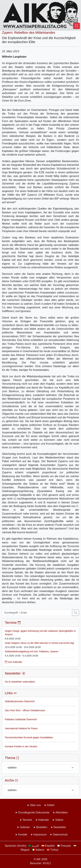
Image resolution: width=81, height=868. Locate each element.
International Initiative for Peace (21, 728)
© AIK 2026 (40, 859)
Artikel (51, 805)
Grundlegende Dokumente (34, 812)
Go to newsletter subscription (20, 682)
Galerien (25, 827)
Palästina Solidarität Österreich (21, 719)
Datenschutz (60, 835)
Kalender (44, 820)
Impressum (40, 835)
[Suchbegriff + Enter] (37, 613)
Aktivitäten (62, 812)
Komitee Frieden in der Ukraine (21, 746)
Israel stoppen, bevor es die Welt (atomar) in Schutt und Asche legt (39, 643)
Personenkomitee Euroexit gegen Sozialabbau (29, 737)
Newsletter (60, 827)
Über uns (35, 805)
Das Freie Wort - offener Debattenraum (25, 710)
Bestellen (42, 827)
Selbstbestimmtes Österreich (20, 701)
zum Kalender (14, 662)
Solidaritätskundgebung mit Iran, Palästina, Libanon (32, 651)
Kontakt (23, 835)
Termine (27, 820)
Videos (59, 820)
